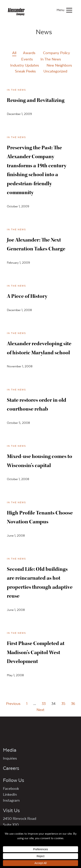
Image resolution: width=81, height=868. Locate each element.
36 (73, 703)
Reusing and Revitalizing (36, 100)
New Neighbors (59, 65)
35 (63, 703)
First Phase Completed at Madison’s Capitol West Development (36, 652)
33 (44, 703)
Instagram (11, 800)
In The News (51, 59)
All (14, 53)
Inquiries (10, 758)
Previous (13, 703)
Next (40, 710)
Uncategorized (55, 71)
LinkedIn (10, 794)
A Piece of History (27, 296)
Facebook (11, 788)
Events (27, 59)
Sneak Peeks (25, 71)
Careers (11, 768)
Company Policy (57, 53)
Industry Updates (25, 65)
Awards (29, 53)
